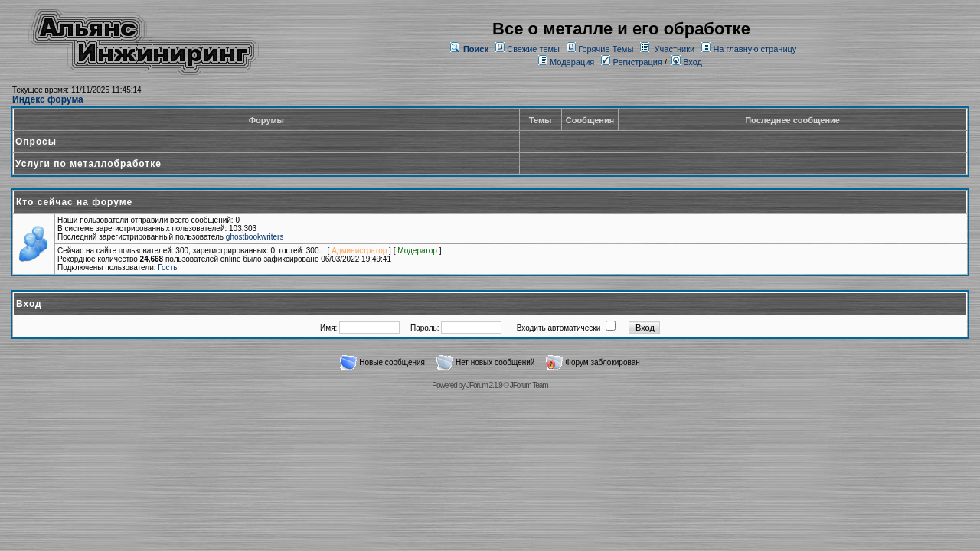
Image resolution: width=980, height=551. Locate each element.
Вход (687, 62)
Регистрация (631, 62)
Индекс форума (48, 99)
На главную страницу (755, 49)
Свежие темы (533, 49)
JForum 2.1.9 (484, 385)
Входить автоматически (559, 328)
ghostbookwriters (255, 237)
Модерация (572, 62)
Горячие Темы (606, 49)
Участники (675, 49)
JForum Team (529, 385)
